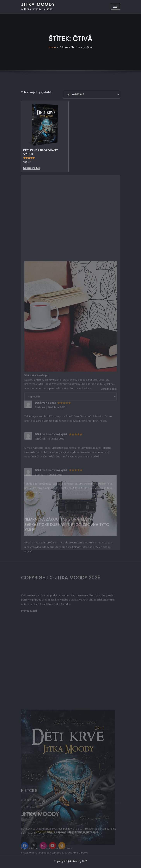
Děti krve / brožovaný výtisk (76, 51)
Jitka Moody (38, 4)
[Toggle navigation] (115, 6)
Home (52, 51)
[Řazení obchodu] (92, 117)
